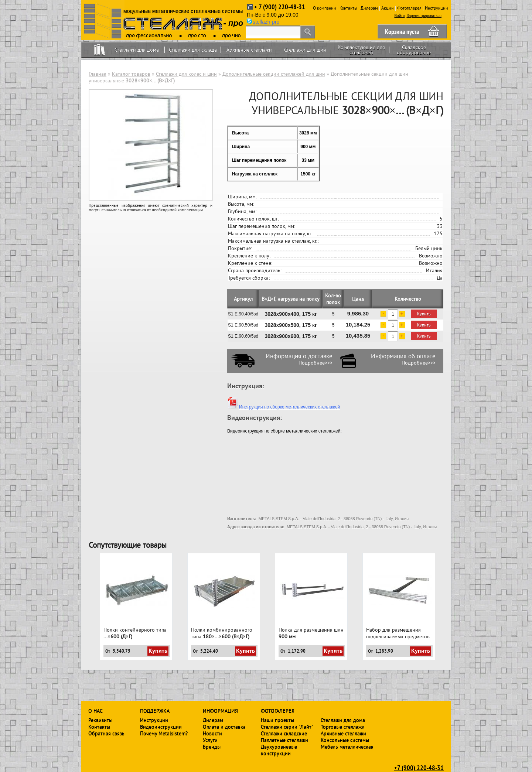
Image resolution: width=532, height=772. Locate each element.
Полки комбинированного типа (222, 633)
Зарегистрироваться (424, 16)
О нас (96, 711)
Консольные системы (345, 740)
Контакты (348, 8)
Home (100, 50)
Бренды (212, 747)
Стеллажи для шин (305, 50)
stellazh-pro (266, 22)
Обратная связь (106, 733)
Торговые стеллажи (343, 727)
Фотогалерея (409, 8)
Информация (220, 711)
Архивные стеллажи (249, 50)
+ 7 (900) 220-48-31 (280, 7)
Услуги (210, 740)
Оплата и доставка (224, 727)
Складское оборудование (414, 50)
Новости (212, 733)
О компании (325, 8)
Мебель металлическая (347, 747)
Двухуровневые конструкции (279, 750)
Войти (399, 16)
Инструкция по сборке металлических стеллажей (284, 407)
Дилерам (369, 8)
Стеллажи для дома (137, 50)
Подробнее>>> (316, 363)
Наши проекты (277, 720)
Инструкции (436, 8)
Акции (388, 8)
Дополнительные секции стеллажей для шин (274, 74)
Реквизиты (100, 720)
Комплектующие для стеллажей (361, 50)
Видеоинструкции (161, 727)
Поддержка (155, 711)
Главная (98, 74)
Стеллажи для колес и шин (186, 74)
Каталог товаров (131, 74)
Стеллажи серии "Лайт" (287, 727)
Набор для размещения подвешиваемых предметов (398, 633)
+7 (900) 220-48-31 (419, 768)
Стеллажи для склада (193, 50)
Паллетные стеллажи (284, 740)
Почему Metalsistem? (164, 733)
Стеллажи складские (284, 733)
